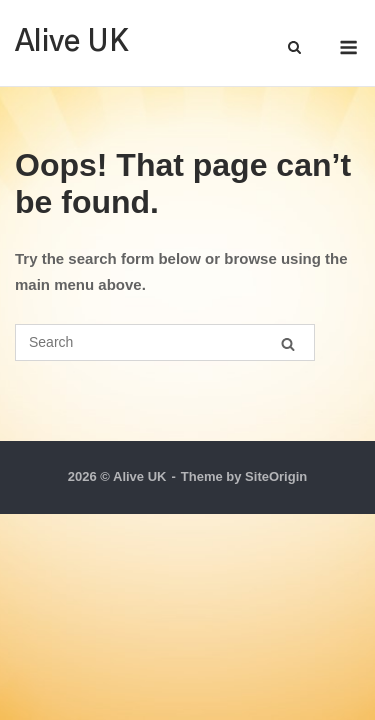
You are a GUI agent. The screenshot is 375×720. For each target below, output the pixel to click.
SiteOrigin (276, 476)
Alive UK (72, 42)
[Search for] (165, 342)
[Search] (288, 343)
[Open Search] (294, 48)
